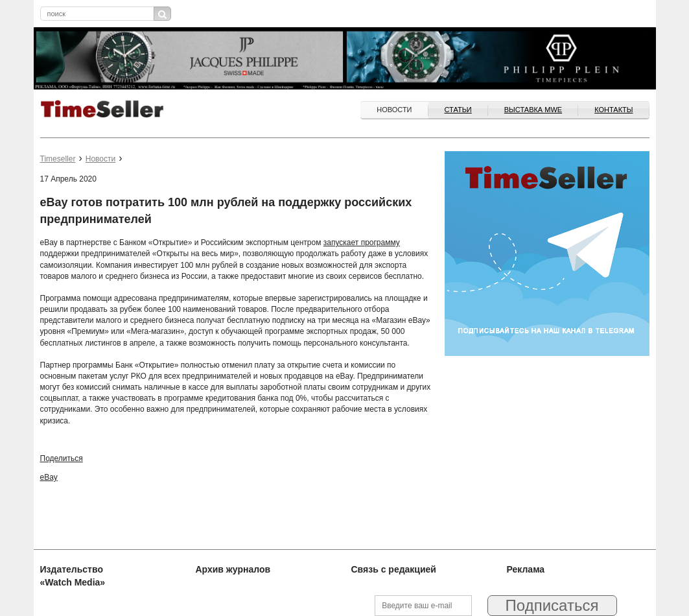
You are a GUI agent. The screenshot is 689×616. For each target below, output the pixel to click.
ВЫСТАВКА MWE (533, 110)
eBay (49, 477)
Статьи (458, 110)
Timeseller (58, 159)
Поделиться (62, 458)
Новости (394, 110)
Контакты (613, 110)
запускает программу (362, 243)
